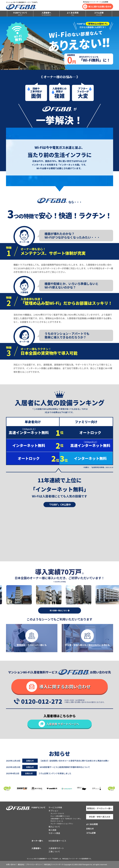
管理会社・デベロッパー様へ (100, 808)
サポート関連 (54, 833)
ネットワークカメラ (57, 813)
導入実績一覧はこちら (58, 610)
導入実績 (52, 830)
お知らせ (90, 829)
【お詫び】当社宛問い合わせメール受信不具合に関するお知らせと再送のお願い (74, 761)
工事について (54, 851)
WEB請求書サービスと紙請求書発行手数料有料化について (65, 767)
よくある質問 (73, 14)
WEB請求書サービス (57, 841)
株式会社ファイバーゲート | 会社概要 (96, 2)
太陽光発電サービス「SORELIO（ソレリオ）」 (66, 819)
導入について (54, 827)
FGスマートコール (57, 821)
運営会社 (21, 864)
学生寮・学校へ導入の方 (100, 817)
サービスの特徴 (55, 807)
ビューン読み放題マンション (60, 816)
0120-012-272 (42, 701)
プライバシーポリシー (34, 864)
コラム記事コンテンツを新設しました (55, 773)
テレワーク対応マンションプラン (62, 824)
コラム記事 (99, 14)
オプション (53, 811)
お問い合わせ (11, 864)
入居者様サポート (56, 848)
